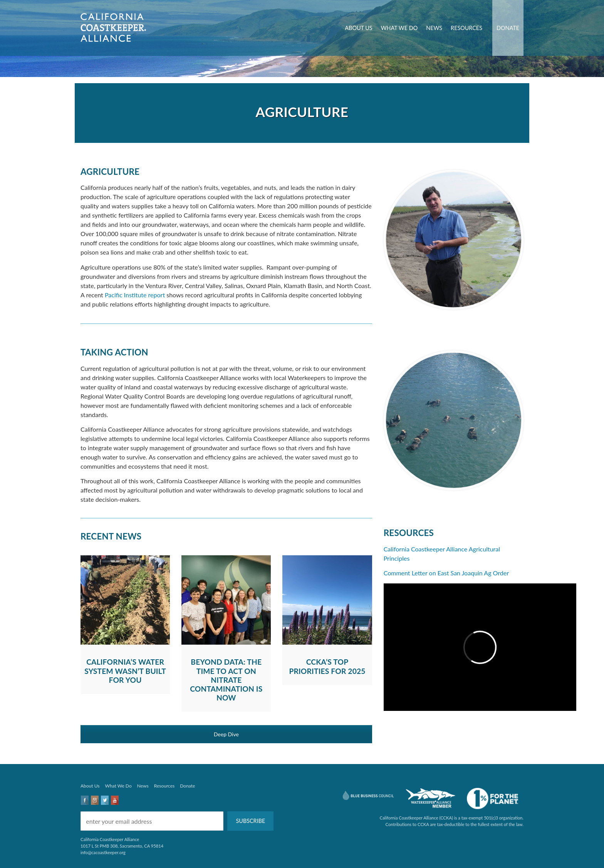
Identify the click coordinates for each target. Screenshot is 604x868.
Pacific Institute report (135, 295)
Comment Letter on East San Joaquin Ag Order (446, 573)
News (434, 28)
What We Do (399, 28)
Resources (466, 28)
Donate (508, 28)
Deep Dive (226, 734)
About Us (358, 28)
